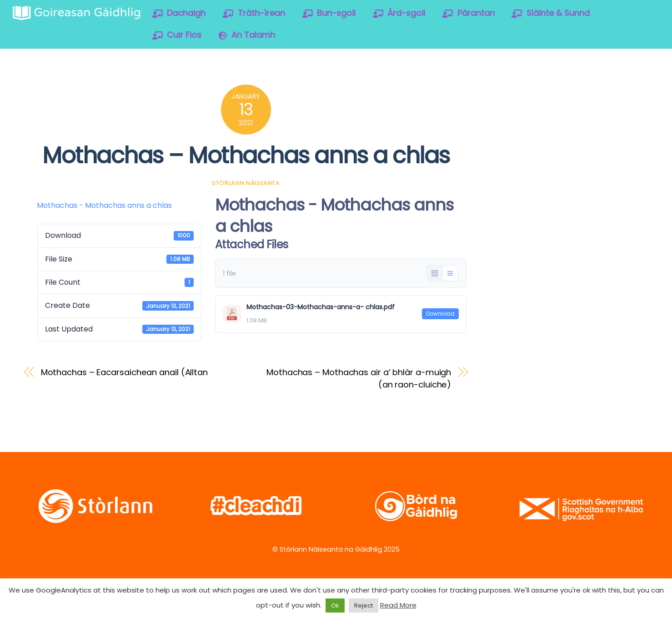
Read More (398, 605)
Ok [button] (335, 605)
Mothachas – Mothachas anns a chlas (246, 155)
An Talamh (247, 35)
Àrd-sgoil (399, 13)
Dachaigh (179, 13)
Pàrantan (469, 13)
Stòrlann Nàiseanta (246, 183)
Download (440, 314)
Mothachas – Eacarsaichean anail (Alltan (124, 372)
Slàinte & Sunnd (551, 13)
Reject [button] (364, 605)
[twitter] (510, 95)
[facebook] (539, 95)
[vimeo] (568, 95)
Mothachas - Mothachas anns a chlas (104, 205)
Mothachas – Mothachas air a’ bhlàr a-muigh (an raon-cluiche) (359, 378)
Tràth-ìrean (254, 13)
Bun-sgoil (329, 13)
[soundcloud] (597, 95)
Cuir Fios (177, 35)
